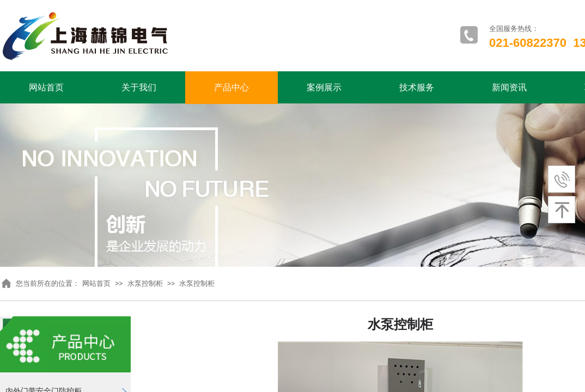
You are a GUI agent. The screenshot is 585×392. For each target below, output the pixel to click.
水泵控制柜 (145, 283)
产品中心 (231, 87)
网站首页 (46, 87)
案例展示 (324, 87)
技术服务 (417, 87)
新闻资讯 (509, 87)
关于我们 (139, 87)
